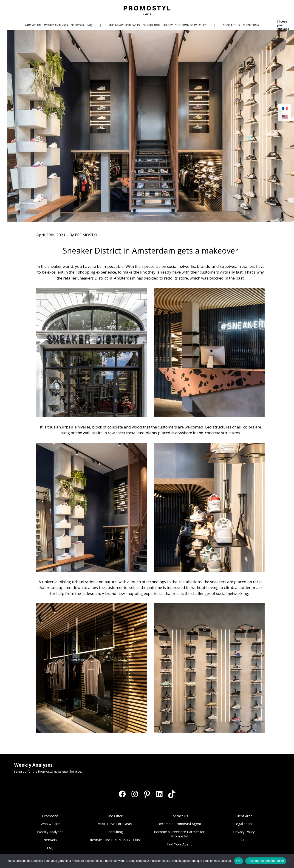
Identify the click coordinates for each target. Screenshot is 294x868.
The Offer (115, 816)
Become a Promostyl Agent (179, 824)
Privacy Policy (244, 832)
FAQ (50, 848)
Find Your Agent (179, 844)
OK (239, 861)
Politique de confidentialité (266, 861)
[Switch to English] (285, 117)
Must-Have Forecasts (115, 824)
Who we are (50, 824)
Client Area (244, 816)
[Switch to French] (285, 109)
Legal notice (244, 824)
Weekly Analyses (50, 832)
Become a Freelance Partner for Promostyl (179, 834)
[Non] (288, 861)
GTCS (244, 840)
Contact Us (179, 816)
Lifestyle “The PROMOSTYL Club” (115, 840)
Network (50, 840)
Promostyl (50, 816)
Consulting (115, 832)
